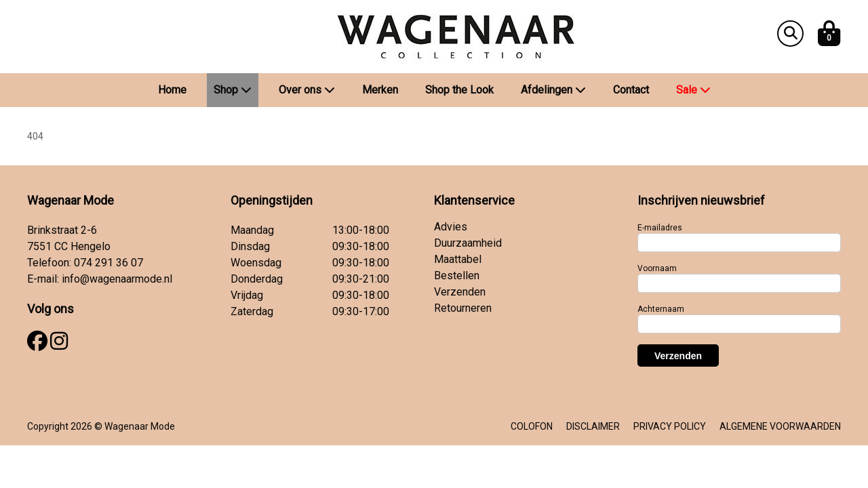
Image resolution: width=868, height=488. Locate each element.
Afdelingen (553, 90)
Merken (380, 90)
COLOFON (532, 426)
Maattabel (458, 259)
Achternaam (661, 309)
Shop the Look (459, 90)
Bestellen (457, 276)
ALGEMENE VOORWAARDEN (780, 426)
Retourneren (463, 308)
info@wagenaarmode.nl (117, 279)
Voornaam (657, 268)
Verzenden (460, 292)
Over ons (307, 90)
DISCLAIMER (593, 426)
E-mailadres (660, 228)
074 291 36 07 (108, 263)
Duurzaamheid (468, 243)
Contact (631, 90)
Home (172, 90)
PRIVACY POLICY (670, 426)
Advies (451, 227)
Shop (233, 90)
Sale (693, 90)
